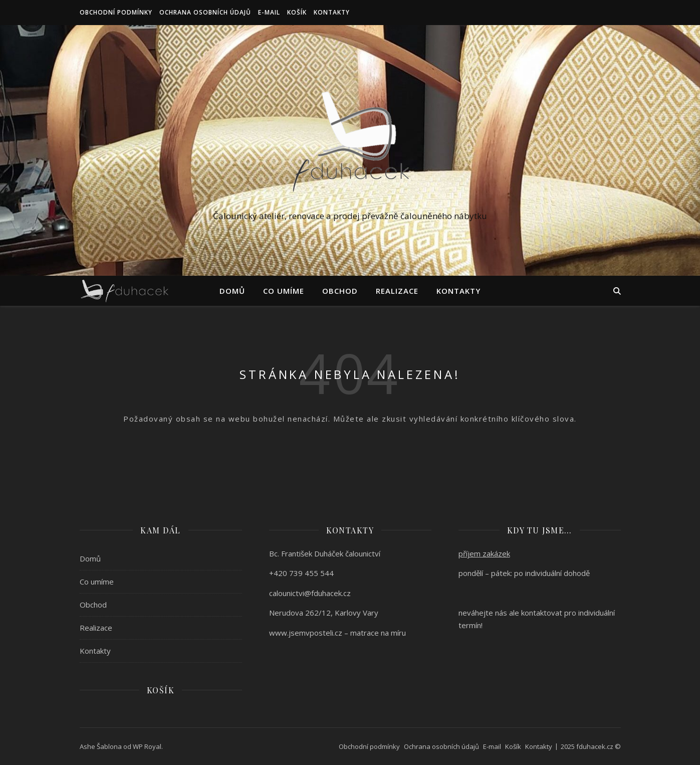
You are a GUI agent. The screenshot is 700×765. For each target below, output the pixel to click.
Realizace (397, 291)
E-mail (269, 12)
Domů (232, 291)
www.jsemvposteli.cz (306, 633)
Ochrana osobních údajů (205, 12)
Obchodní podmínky (116, 12)
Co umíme (284, 291)
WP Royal (147, 746)
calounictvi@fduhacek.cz (310, 593)
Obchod (340, 291)
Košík (297, 12)
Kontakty (332, 12)
